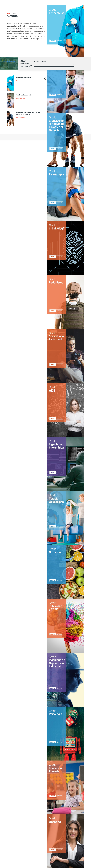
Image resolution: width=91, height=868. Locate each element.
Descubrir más (20, 81)
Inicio (9, 13)
